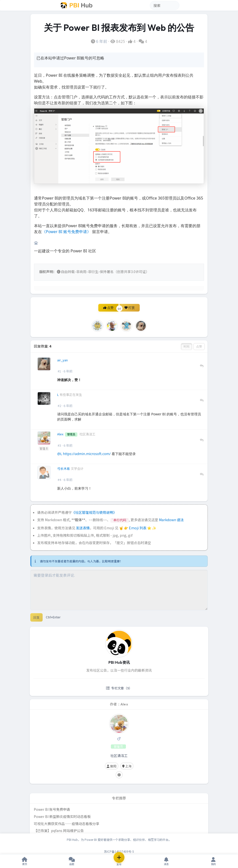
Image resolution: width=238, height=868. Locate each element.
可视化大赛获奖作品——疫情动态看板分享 (67, 824)
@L (60, 454)
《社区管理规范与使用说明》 (94, 512)
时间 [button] (187, 346)
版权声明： (48, 272)
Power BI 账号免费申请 (52, 809)
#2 (59, 406)
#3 (59, 445)
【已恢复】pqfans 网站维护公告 (59, 831)
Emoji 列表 (138, 528)
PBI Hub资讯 (119, 662)
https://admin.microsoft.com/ (87, 454)
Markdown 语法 (171, 520)
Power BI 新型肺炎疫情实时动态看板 (62, 816)
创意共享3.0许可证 (131, 272)
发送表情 (83, 528)
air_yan (62, 360)
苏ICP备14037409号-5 (119, 851)
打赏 (130, 308)
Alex (61, 434)
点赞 (108, 308)
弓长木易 (64, 469)
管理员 (44, 449)
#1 (59, 371)
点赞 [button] (199, 346)
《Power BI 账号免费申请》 (66, 232)
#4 (59, 480)
